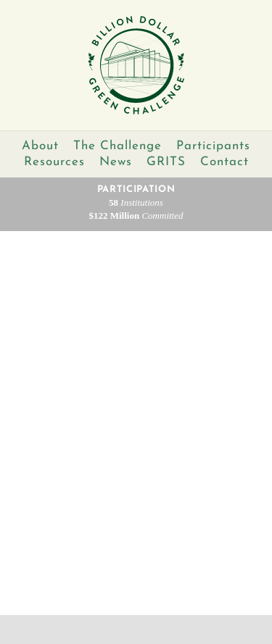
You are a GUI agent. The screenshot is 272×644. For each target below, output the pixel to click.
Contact (224, 162)
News (116, 162)
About (40, 146)
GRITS (166, 162)
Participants (213, 146)
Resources (54, 162)
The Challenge (118, 146)
